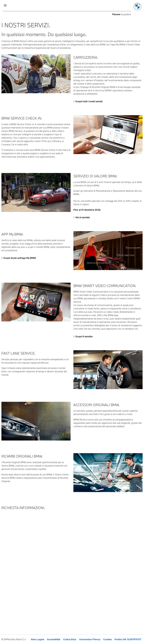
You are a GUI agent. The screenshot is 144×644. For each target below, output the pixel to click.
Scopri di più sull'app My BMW (20, 258)
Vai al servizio (83, 217)
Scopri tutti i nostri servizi (89, 101)
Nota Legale (38, 639)
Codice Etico (70, 639)
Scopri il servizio (84, 336)
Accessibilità (54, 639)
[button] (5, 5)
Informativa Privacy (90, 639)
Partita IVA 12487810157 (128, 639)
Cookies (107, 639)
